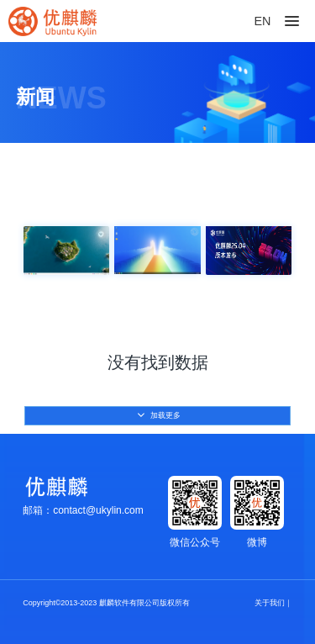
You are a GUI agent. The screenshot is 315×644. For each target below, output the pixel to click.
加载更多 (159, 415)
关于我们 (270, 603)
